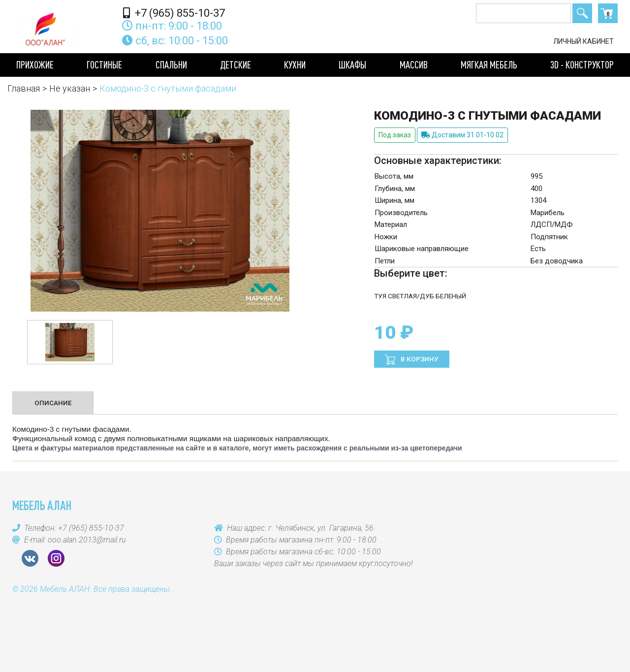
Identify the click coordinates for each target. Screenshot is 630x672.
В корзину (419, 359)
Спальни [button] (171, 64)
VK (30, 558)
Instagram (56, 558)
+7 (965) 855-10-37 (174, 13)
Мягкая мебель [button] (489, 64)
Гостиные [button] (104, 64)
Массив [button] (414, 64)
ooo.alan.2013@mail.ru (87, 540)
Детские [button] (236, 64)
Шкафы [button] (352, 64)
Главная (24, 88)
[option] (70, 342)
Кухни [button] (295, 64)
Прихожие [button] (35, 64)
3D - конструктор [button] (582, 64)
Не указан (70, 88)
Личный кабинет (583, 41)
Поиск (582, 13)
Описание (53, 403)
